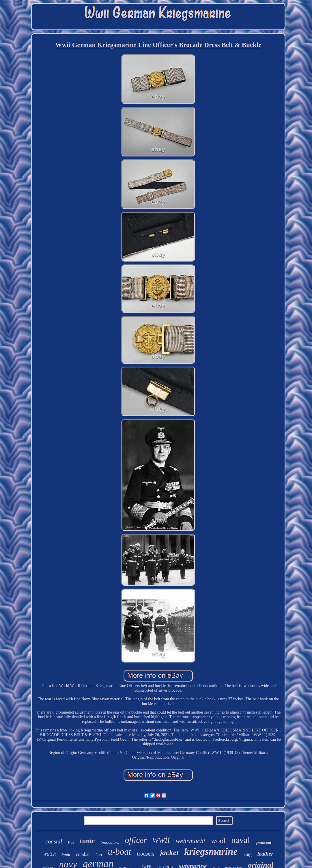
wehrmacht (190, 841)
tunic (87, 841)
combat (83, 854)
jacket (169, 853)
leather (265, 854)
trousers (145, 854)
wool (218, 841)
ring (247, 854)
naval (241, 840)
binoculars (110, 842)
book (66, 854)
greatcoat (264, 842)
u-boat (120, 852)
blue (71, 843)
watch (49, 854)
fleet (99, 855)
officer (136, 840)
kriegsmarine (211, 851)
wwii (161, 839)
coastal (54, 841)
